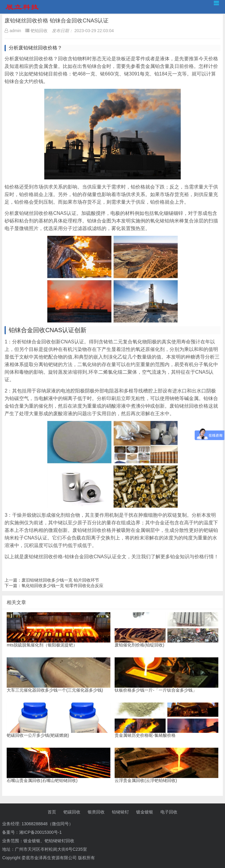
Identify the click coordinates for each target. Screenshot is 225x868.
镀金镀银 (145, 812)
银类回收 (96, 812)
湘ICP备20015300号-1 (40, 832)
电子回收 (169, 812)
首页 (52, 812)
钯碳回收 (72, 812)
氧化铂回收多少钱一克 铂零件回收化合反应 (62, 586)
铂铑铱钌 (120, 812)
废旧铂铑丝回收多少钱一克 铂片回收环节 (60, 580)
